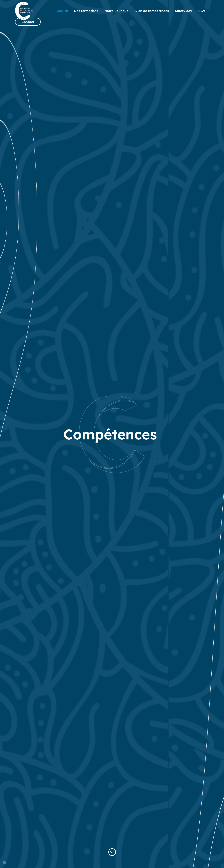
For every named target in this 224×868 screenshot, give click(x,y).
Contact (28, 22)
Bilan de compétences (152, 11)
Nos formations (86, 11)
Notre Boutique (116, 11)
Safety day (184, 11)
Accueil (62, 11)
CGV (202, 11)
